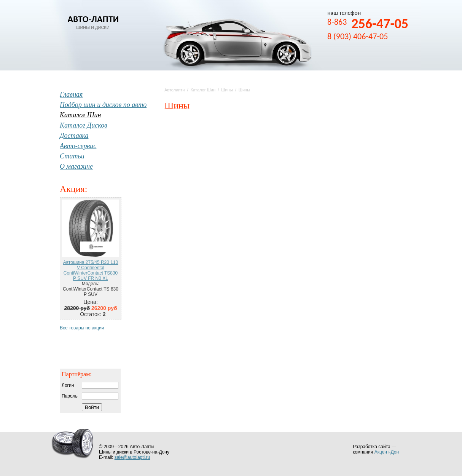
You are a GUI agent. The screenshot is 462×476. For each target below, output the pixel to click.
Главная (71, 94)
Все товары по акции (82, 328)
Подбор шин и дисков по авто (103, 105)
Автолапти (174, 90)
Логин (68, 385)
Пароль (70, 396)
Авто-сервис (78, 146)
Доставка (74, 136)
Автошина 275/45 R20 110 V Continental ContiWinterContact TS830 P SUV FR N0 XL (91, 270)
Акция (72, 189)
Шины (227, 90)
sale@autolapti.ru (132, 457)
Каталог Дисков (84, 125)
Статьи (72, 156)
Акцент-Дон (387, 452)
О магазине (76, 166)
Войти (92, 407)
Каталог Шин (203, 90)
